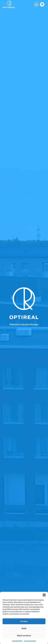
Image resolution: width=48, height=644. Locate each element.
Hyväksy (24, 621)
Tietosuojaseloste (30, 641)
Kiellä (24, 628)
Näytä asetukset (24, 636)
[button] (44, 595)
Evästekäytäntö (17, 641)
